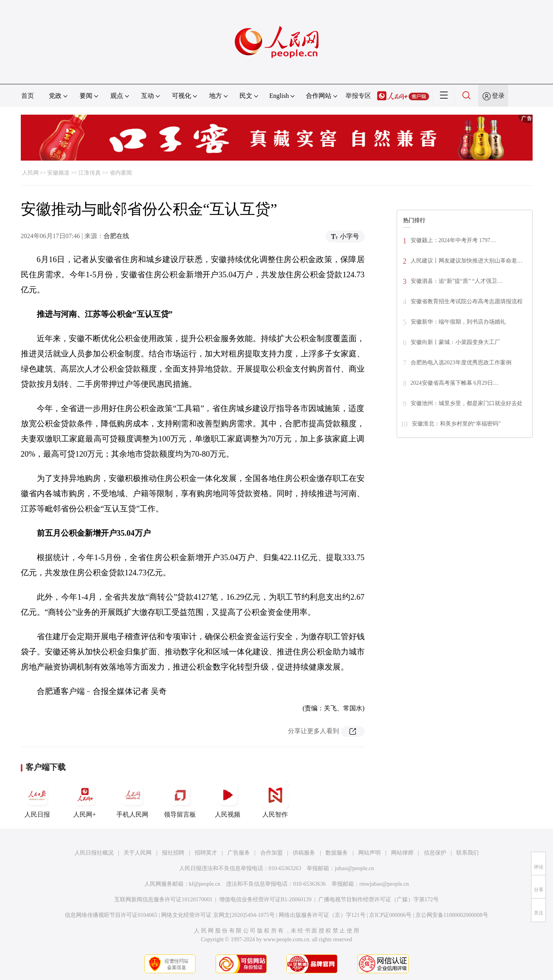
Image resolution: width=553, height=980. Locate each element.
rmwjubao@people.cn (384, 884)
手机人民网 (132, 799)
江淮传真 (90, 173)
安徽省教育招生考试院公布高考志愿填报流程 (467, 301)
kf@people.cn (205, 884)
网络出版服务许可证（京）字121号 (322, 915)
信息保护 (435, 853)
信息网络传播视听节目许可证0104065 (111, 915)
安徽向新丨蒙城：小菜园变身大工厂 (455, 342)
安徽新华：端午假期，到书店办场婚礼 (458, 322)
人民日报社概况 (94, 853)
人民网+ (85, 799)
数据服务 (337, 853)
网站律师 (402, 853)
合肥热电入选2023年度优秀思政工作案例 (461, 363)
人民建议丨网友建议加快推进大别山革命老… (467, 261)
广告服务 (239, 853)
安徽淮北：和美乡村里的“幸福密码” (456, 424)
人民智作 (275, 799)
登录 (498, 96)
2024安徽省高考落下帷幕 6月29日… (455, 383)
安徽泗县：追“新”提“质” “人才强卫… (457, 281)
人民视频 (228, 799)
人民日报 (37, 799)
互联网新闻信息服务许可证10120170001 (163, 899)
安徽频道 (58, 173)
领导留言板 (180, 799)
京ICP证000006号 (390, 915)
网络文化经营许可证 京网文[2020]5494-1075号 (218, 915)
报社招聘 (173, 853)
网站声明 (369, 853)
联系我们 (467, 853)
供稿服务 (304, 853)
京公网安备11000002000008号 (452, 915)
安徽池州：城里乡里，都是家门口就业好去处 (467, 403)
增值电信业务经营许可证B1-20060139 (265, 899)
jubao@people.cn (354, 868)
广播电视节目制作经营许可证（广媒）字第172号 (378, 899)
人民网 (30, 173)
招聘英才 (206, 853)
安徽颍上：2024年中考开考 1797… (453, 240)
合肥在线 (116, 236)
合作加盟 (272, 853)
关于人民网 (138, 853)
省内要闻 (121, 173)
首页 (28, 96)
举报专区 (358, 96)
